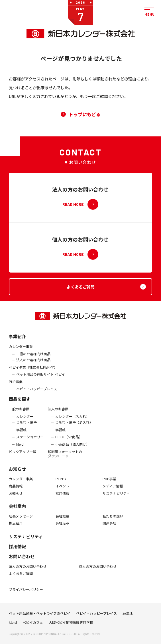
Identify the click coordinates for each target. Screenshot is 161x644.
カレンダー (25, 419)
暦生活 (128, 615)
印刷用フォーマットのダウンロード (65, 457)
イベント (62, 489)
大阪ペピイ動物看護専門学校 (71, 624)
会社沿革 (62, 527)
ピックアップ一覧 (23, 454)
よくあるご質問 (21, 577)
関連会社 (109, 527)
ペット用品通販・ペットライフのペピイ (40, 615)
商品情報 (16, 489)
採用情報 (62, 496)
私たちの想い (113, 519)
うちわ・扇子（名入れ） (74, 425)
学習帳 (21, 433)
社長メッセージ (21, 519)
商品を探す (20, 402)
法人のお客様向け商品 (33, 363)
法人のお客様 (58, 412)
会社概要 (62, 519)
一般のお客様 (19, 412)
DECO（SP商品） (69, 440)
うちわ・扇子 (27, 425)
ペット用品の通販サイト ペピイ (41, 377)
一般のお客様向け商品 (33, 357)
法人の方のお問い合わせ (28, 569)
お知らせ (17, 472)
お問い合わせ (22, 559)
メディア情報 (113, 489)
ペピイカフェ (33, 624)
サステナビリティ (116, 496)
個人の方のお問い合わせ (98, 569)
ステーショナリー (30, 440)
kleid (20, 447)
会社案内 (17, 509)
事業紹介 (17, 339)
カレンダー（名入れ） (72, 419)
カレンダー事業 (21, 349)
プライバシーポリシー (26, 592)
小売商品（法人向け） (72, 447)
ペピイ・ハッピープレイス (37, 392)
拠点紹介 (16, 527)
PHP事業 (16, 385)
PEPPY (61, 482)
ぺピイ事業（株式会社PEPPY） (33, 370)
